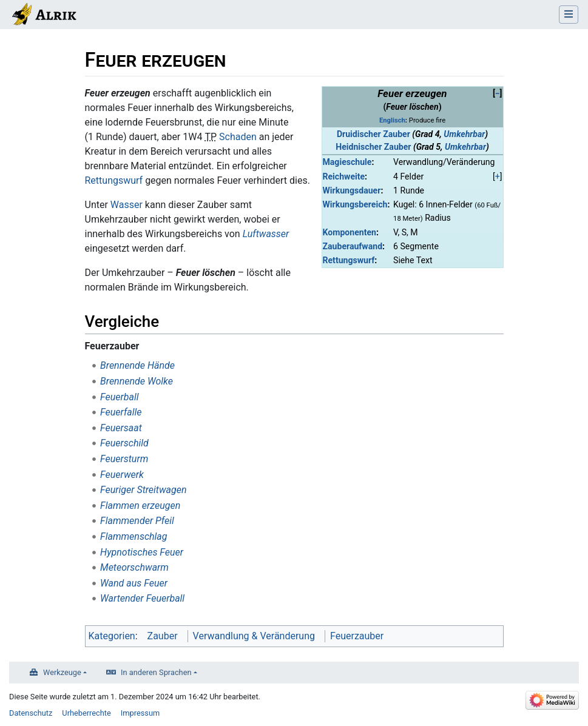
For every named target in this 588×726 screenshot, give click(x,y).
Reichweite (344, 176)
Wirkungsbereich (355, 204)
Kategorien (112, 636)
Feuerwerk (122, 475)
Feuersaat (121, 428)
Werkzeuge (62, 672)
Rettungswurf (349, 260)
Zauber (163, 636)
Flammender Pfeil (137, 521)
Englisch (392, 120)
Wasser (127, 205)
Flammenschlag (133, 536)
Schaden (238, 137)
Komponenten (350, 232)
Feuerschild (124, 443)
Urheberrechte (86, 713)
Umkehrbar (464, 134)
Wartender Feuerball (142, 598)
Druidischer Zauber (373, 134)
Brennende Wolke (137, 381)
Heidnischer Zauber (373, 147)
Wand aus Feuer (134, 583)
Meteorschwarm (134, 567)
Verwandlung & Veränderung (254, 636)
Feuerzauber (357, 636)
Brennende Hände (137, 365)
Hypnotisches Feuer (142, 552)
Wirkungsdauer (352, 190)
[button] (498, 94)
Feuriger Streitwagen (143, 490)
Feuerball (119, 397)
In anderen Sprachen (156, 672)
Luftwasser (266, 234)
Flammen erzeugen (140, 506)
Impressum (140, 713)
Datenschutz (31, 713)
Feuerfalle (121, 412)
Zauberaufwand (353, 246)
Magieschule (347, 162)
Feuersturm (124, 459)
